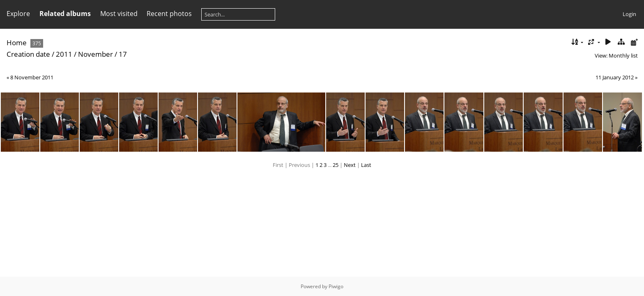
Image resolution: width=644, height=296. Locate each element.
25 (336, 165)
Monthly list (623, 55)
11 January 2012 (615, 77)
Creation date (28, 54)
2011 (64, 54)
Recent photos (169, 14)
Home (17, 43)
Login (629, 14)
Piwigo (336, 286)
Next (350, 165)
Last (366, 165)
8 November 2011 (32, 77)
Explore (18, 14)
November (95, 54)
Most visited (119, 14)
